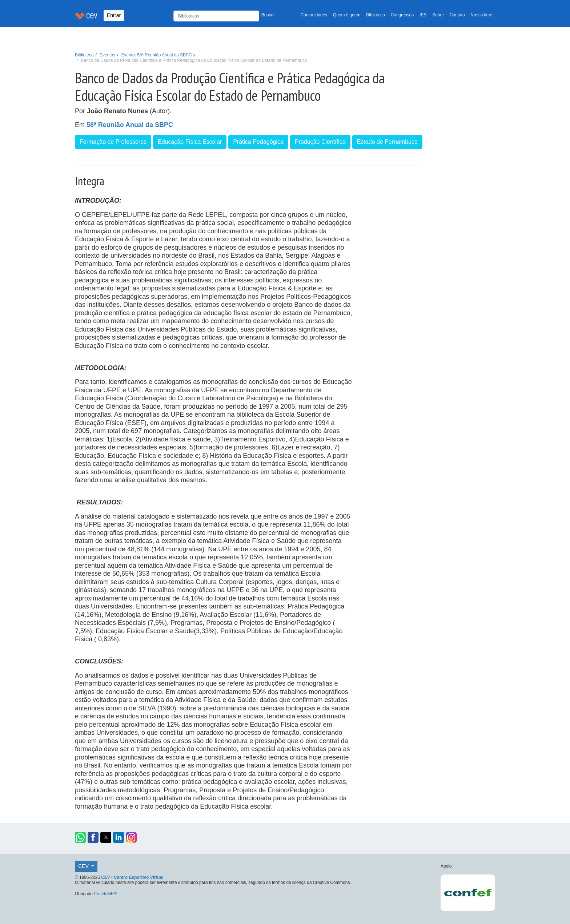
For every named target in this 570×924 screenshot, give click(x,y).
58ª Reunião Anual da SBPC (130, 125)
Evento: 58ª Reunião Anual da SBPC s (158, 55)
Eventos (107, 55)
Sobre (438, 15)
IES (423, 15)
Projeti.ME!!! (106, 894)
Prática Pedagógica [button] (258, 142)
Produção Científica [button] (320, 142)
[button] (80, 837)
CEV (84, 866)
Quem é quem (347, 15)
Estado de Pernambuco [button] (387, 142)
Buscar (268, 15)
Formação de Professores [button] (113, 142)
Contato (457, 15)
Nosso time (481, 15)
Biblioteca (376, 15)
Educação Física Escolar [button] (190, 142)
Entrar (114, 15)
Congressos (402, 15)
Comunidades (314, 15)
